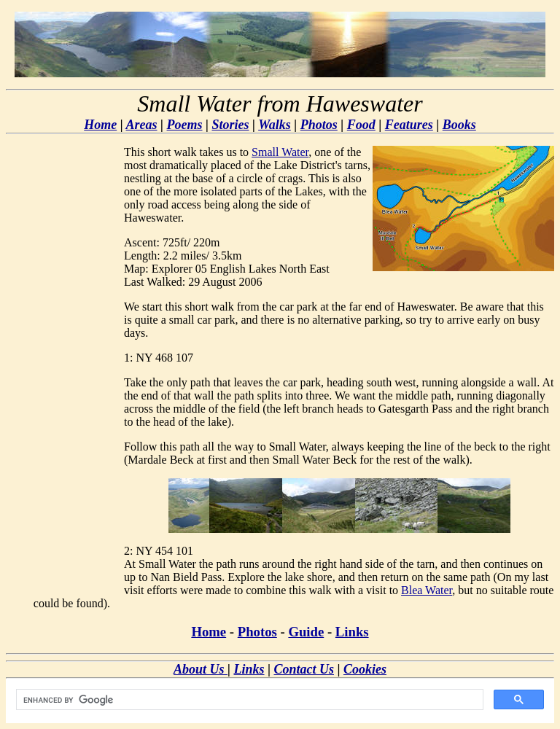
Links (352, 632)
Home (100, 125)
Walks (275, 125)
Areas (142, 125)
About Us (201, 669)
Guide (306, 632)
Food (361, 125)
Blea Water (427, 590)
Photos (319, 125)
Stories (230, 125)
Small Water (280, 152)
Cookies (365, 669)
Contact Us (304, 669)
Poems (185, 125)
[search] (248, 700)
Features (409, 125)
